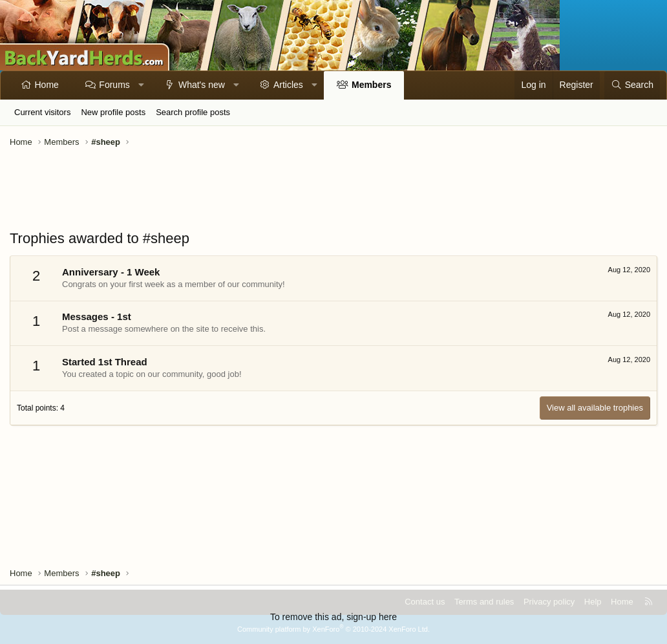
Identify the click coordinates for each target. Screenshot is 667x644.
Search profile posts (193, 112)
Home (47, 85)
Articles (288, 85)
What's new (202, 85)
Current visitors (42, 112)
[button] (141, 85)
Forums (114, 85)
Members (371, 85)
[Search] (632, 85)
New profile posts (113, 112)
